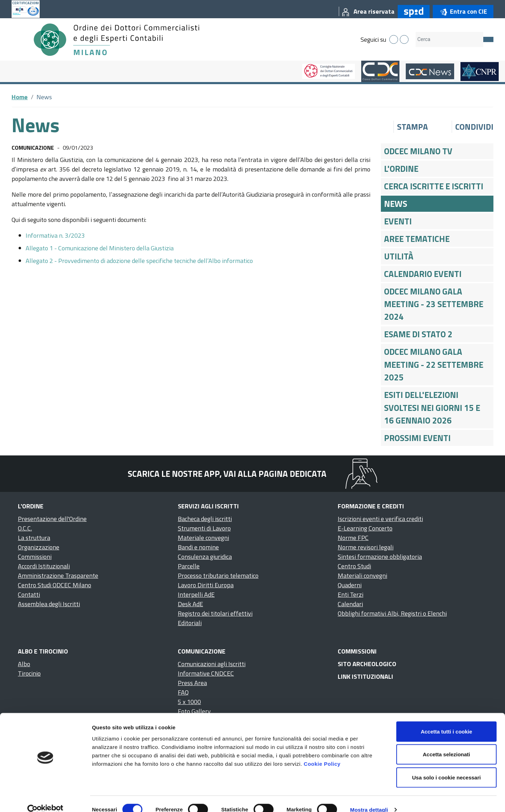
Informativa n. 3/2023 (55, 235)
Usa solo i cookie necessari (446, 766)
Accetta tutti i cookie (447, 720)
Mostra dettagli (369, 798)
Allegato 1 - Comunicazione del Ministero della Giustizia (100, 248)
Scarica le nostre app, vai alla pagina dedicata (227, 474)
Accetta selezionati (446, 743)
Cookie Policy (322, 752)
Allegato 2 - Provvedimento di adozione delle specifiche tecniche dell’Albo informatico (139, 261)
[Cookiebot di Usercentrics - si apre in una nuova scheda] (45, 798)
